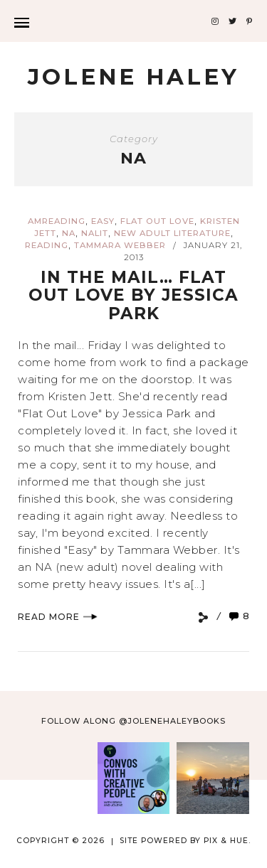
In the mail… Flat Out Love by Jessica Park (133, 295)
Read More (58, 617)
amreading (57, 221)
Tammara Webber (120, 245)
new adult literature (172, 233)
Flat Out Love (157, 221)
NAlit (95, 233)
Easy (103, 221)
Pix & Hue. (227, 841)
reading (47, 245)
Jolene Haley (133, 77)
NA (69, 233)
